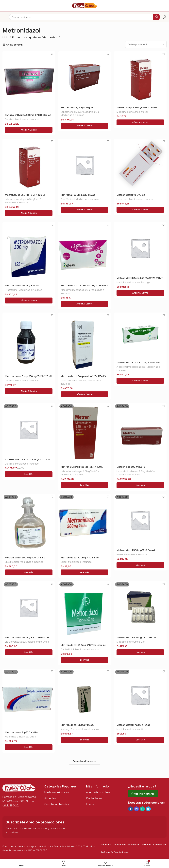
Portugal (146, 282)
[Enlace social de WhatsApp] (142, 809)
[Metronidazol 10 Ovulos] (140, 165)
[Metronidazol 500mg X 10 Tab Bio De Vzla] (29, 607)
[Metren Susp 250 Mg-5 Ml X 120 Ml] (140, 77)
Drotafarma (11, 290)
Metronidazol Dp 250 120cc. (77, 725)
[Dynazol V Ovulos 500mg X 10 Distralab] (29, 81)
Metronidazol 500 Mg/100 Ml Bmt (25, 558)
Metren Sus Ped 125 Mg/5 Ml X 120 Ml (82, 467)
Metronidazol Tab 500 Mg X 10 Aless (138, 362)
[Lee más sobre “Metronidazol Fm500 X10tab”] (140, 740)
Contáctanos (94, 798)
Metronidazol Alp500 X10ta (21, 732)
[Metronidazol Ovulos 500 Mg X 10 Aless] (84, 252)
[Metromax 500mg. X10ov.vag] (84, 165)
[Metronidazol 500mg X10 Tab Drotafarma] (29, 252)
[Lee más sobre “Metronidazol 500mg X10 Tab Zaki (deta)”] (140, 652)
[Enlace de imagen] (19, 788)
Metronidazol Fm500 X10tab (133, 725)
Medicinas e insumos (27, 119)
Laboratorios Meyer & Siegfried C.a (80, 112)
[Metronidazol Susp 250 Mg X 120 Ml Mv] (140, 248)
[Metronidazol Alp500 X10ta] (29, 699)
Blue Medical (68, 199)
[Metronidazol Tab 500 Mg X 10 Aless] (140, 336)
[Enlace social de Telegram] (148, 809)
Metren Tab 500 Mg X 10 (131, 467)
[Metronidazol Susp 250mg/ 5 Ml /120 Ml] (29, 342)
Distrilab (9, 119)
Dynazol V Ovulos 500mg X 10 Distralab (28, 115)
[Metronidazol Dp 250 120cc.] (84, 695)
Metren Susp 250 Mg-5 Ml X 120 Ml (137, 107)
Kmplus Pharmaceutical (74, 380)
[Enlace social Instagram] (136, 809)
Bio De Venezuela (15, 642)
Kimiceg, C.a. (68, 729)
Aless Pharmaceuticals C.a (75, 290)
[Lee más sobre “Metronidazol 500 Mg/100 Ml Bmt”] (29, 572)
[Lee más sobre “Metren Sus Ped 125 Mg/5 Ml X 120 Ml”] (84, 485)
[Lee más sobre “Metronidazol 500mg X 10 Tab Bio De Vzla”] (29, 652)
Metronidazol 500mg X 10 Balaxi (80, 558)
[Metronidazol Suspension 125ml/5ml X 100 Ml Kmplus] (84, 342)
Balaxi (64, 562)
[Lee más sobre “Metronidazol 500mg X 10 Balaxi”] (84, 572)
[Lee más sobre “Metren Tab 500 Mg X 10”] (140, 485)
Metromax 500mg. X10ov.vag (78, 195)
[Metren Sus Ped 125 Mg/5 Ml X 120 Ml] (84, 433)
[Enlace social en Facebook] (131, 809)
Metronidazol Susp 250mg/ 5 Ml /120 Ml (28, 376)
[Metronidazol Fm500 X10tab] (140, 695)
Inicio (6, 37)
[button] (29, 130)
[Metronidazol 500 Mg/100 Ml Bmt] (29, 524)
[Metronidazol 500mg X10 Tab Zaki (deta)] (140, 607)
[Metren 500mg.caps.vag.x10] (84, 77)
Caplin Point (67, 649)
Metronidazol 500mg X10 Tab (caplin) (83, 645)
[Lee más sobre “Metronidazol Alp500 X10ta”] (29, 747)
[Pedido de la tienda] (146, 44)
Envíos (90, 804)
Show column (14, 45)
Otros (33, 737)
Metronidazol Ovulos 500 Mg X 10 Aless (84, 285)
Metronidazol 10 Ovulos (131, 195)
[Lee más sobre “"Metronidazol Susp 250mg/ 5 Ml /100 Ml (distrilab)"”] (29, 474)
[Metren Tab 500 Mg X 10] (140, 433)
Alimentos (50, 798)
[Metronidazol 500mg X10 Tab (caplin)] (84, 611)
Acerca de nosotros (98, 792)
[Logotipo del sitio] (84, 6)
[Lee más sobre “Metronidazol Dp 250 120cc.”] (84, 740)
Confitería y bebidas (57, 804)
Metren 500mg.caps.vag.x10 (78, 107)
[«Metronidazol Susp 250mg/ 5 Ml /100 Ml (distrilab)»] (29, 429)
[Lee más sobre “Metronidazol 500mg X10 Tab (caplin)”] (84, 660)
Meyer (145, 112)
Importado (122, 199)
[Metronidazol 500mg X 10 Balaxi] (84, 524)
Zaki (143, 642)
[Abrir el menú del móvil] (4, 17)
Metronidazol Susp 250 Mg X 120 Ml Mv (140, 278)
